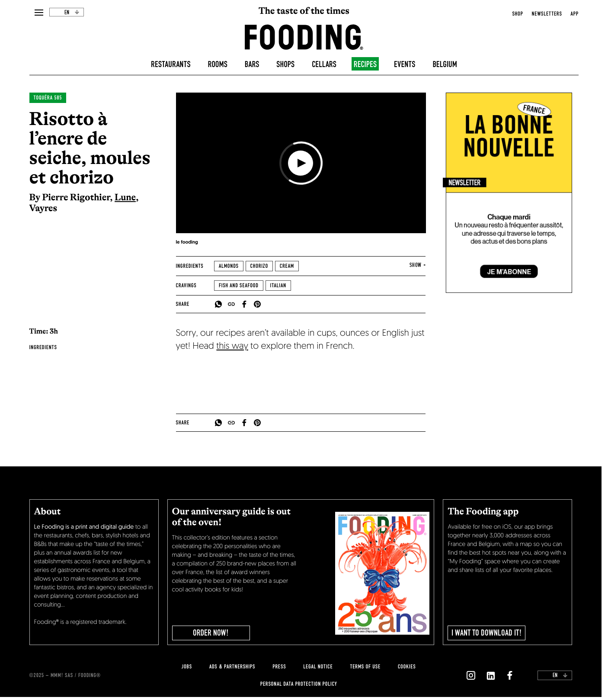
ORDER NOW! (211, 633)
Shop (517, 14)
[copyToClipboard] (231, 304)
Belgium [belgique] (445, 64)
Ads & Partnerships (232, 667)
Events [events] (405, 64)
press (279, 667)
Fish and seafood (239, 286)
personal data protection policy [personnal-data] (299, 684)
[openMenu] (39, 13)
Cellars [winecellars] (324, 64)
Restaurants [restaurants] (171, 64)
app (575, 14)
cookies (407, 667)
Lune (125, 197)
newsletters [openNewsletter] (547, 14)
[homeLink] (304, 36)
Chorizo (259, 266)
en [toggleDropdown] (72, 13)
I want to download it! (487, 633)
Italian (278, 286)
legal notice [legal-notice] (318, 667)
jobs (187, 667)
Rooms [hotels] (218, 64)
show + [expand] (418, 265)
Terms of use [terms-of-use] (365, 667)
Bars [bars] (252, 64)
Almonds (229, 266)
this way (232, 347)
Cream (287, 266)
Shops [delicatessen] (285, 64)
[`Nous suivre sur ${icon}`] (471, 675)
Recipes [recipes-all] (365, 64)
